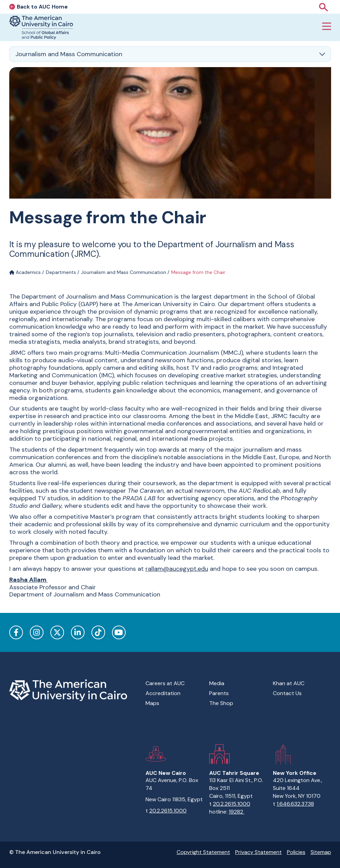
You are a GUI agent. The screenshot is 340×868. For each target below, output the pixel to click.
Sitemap (321, 852)
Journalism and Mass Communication (124, 272)
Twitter (57, 632)
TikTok (98, 632)
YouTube (119, 632)
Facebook (16, 632)
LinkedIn (78, 632)
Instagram (37, 632)
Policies (296, 852)
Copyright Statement (203, 852)
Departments (61, 272)
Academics (25, 272)
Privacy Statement (259, 852)
